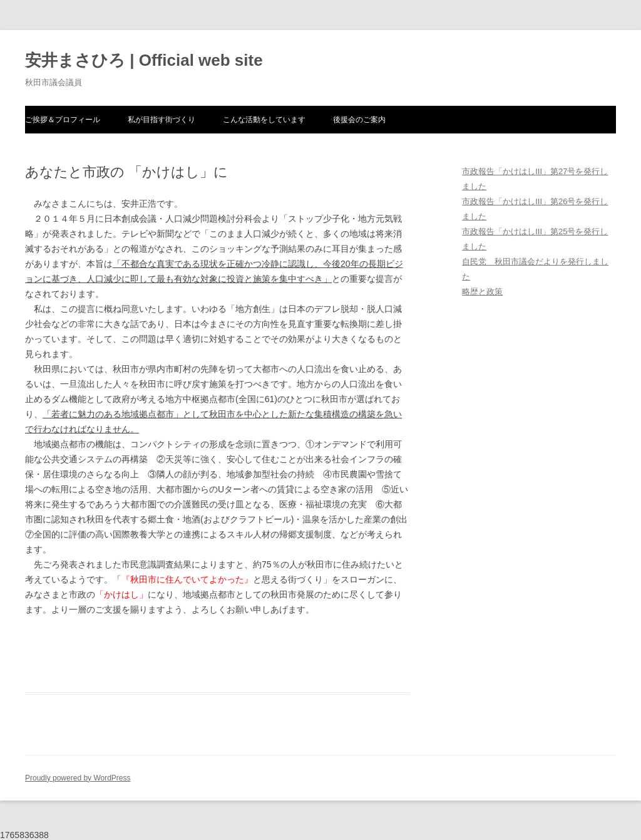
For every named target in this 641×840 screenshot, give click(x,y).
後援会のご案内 (359, 120)
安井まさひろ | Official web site (144, 60)
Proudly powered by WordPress (78, 778)
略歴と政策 (482, 292)
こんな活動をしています (264, 120)
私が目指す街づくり (162, 120)
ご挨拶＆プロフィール (63, 120)
